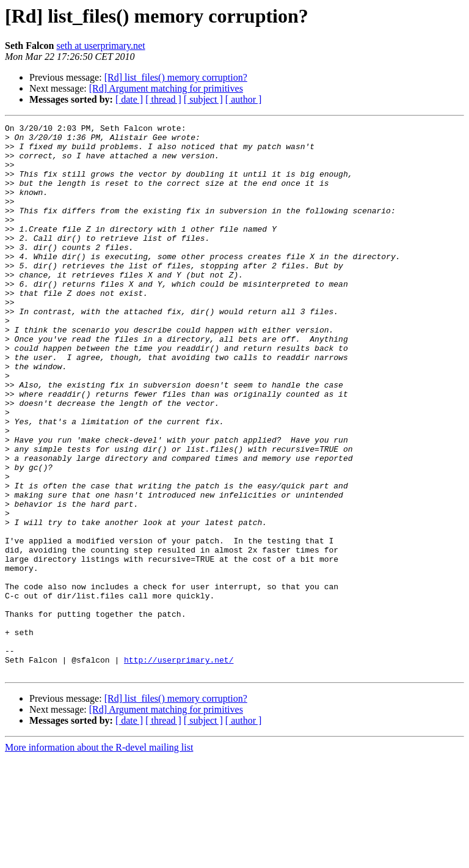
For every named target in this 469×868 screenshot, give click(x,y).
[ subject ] (203, 99)
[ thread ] (163, 99)
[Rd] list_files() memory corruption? (176, 77)
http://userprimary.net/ (179, 768)
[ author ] (244, 99)
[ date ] (129, 99)
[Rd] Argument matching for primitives (166, 88)
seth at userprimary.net (100, 46)
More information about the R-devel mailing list (99, 857)
